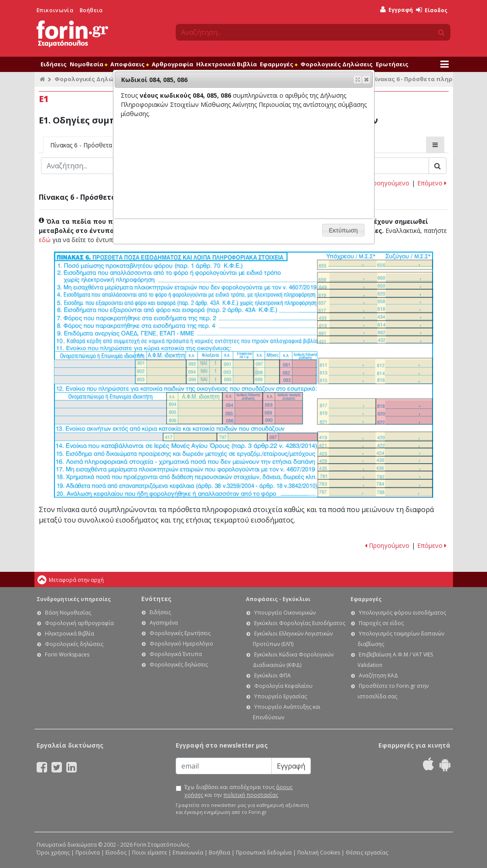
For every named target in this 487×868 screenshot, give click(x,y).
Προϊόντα (88, 853)
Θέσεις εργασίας (367, 853)
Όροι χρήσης (53, 853)
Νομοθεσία (89, 64)
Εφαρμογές (279, 64)
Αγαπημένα (164, 623)
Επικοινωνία (55, 10)
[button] (366, 79)
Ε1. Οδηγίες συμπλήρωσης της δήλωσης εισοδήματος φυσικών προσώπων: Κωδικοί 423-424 (375, 452)
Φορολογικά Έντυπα (176, 654)
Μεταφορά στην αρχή (76, 580)
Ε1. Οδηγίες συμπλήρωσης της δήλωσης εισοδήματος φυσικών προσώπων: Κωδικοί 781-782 (375, 475)
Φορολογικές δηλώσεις (74, 644)
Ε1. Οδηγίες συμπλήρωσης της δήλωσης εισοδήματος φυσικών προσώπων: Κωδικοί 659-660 (375, 277)
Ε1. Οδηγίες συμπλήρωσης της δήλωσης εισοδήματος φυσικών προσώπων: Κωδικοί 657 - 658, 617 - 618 (375, 305)
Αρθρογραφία (172, 64)
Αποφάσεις (129, 64)
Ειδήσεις (54, 64)
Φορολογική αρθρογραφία (79, 623)
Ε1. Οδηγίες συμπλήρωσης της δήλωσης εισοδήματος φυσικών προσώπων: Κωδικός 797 (242, 437)
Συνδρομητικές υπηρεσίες (74, 599)
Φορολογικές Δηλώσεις (337, 64)
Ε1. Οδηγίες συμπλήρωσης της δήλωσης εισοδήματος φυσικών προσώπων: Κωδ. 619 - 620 (375, 293)
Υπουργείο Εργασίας (281, 696)
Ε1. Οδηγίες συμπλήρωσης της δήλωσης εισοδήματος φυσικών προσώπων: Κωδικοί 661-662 (375, 332)
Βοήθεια (91, 10)
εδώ (45, 240)
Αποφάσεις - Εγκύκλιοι (278, 599)
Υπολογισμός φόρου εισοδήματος (402, 613)
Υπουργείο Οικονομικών (285, 613)
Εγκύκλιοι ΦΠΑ (272, 675)
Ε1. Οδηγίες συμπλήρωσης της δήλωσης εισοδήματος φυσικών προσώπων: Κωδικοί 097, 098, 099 (267, 372)
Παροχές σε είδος (381, 623)
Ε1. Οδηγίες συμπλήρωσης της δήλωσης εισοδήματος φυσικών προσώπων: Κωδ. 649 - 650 (375, 286)
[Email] (224, 766)
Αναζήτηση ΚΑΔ (378, 675)
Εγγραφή (397, 10)
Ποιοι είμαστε (150, 853)
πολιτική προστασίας (251, 795)
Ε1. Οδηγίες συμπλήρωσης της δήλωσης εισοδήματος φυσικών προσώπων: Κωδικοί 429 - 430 (375, 460)
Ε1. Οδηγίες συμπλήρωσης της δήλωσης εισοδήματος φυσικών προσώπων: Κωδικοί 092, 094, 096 (204, 372)
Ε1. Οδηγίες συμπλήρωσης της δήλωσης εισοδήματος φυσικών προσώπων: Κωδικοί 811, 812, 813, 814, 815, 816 (376, 371)
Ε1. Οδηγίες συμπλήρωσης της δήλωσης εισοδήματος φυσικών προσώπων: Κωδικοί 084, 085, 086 (243, 408)
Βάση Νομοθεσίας (68, 613)
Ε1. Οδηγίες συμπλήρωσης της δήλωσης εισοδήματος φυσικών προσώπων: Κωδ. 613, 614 (375, 324)
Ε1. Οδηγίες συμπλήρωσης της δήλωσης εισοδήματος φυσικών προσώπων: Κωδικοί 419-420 (375, 436)
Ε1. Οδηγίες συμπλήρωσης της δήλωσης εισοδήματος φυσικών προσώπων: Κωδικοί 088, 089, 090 (283, 408)
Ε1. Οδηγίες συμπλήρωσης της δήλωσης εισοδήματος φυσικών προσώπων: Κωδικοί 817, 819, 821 (347, 412)
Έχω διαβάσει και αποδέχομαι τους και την (238, 791)
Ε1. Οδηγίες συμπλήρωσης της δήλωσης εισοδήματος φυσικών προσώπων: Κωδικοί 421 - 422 (375, 445)
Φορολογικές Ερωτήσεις (180, 633)
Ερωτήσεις (392, 64)
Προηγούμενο (387, 183)
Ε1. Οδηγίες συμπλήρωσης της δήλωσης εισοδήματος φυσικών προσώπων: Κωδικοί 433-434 (375, 317)
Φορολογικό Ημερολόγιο (181, 644)
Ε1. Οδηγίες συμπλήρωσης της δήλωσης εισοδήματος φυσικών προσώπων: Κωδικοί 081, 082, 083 (298, 372)
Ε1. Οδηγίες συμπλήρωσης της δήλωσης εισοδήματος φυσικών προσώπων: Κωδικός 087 (292, 437)
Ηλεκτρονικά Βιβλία (226, 64)
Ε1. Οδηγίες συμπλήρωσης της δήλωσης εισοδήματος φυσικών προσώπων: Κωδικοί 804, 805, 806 (194, 408)
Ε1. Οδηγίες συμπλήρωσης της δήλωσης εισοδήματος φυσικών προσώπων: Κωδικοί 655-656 (375, 265)
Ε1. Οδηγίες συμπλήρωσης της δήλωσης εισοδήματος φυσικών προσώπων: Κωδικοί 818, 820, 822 (404, 412)
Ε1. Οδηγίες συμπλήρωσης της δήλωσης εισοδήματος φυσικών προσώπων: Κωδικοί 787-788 (375, 492)
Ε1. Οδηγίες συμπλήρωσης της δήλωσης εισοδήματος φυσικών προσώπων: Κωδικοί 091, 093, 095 (237, 372)
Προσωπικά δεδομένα (264, 853)
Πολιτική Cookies (319, 853)
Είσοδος (432, 10)
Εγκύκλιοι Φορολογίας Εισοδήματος (300, 623)
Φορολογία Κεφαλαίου (283, 686)
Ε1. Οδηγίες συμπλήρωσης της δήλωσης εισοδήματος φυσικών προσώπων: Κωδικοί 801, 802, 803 (161, 372)
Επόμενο (432, 183)
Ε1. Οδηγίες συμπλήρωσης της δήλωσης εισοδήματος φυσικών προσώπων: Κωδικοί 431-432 (375, 340)
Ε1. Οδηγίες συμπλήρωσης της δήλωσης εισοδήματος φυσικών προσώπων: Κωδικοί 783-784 (375, 484)
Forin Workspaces (67, 654)
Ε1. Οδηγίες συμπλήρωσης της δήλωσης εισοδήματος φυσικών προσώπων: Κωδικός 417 (190, 437)
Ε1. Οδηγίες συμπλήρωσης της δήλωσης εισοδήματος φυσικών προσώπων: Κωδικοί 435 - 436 (375, 467)
